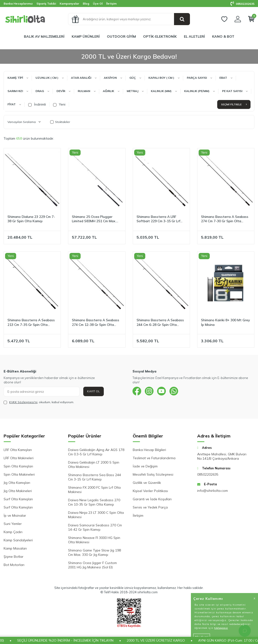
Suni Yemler (13, 524)
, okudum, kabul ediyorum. (39, 402)
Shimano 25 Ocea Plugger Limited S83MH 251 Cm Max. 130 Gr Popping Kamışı (94, 219)
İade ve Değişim (145, 466)
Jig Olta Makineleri (18, 491)
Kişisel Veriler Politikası (150, 491)
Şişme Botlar (14, 557)
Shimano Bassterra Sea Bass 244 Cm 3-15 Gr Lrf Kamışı (94, 477)
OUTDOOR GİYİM (121, 36)
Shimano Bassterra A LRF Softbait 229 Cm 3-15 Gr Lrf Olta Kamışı (158, 219)
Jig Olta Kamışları (17, 483)
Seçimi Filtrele (234, 104)
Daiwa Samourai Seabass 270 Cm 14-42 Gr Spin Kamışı (95, 527)
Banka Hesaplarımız (18, 4)
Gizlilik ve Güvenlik (147, 483)
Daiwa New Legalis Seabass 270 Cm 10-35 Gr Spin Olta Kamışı (94, 502)
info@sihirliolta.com (213, 491)
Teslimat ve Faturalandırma (154, 458)
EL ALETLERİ (194, 36)
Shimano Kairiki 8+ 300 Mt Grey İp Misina (226, 322)
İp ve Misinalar (15, 515)
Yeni (59, 104)
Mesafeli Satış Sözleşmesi (153, 474)
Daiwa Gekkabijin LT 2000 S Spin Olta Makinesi (94, 465)
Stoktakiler (60, 122)
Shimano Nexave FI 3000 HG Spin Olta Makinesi (94, 540)
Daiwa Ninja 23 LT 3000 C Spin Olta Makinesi (96, 515)
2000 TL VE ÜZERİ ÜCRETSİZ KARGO (164, 640)
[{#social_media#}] (137, 392)
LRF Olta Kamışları (18, 450)
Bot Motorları (14, 565)
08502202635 (242, 4)
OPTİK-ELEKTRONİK (160, 36)
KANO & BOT (223, 36)
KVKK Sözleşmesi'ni (23, 402)
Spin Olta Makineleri (19, 474)
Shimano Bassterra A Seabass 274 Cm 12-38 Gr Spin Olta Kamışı (96, 322)
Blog (86, 4)
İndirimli (37, 104)
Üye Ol (98, 4)
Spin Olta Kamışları (18, 466)
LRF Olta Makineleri (19, 458)
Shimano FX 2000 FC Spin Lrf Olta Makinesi (94, 490)
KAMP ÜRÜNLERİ (86, 36)
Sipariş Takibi (46, 4)
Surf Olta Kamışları (18, 499)
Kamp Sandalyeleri (18, 540)
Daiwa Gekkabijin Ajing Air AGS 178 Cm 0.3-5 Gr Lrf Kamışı (96, 452)
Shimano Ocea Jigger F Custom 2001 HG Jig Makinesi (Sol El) (92, 565)
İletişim (111, 4)
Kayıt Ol (94, 391)
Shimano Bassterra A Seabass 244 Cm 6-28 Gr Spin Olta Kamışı (160, 322)
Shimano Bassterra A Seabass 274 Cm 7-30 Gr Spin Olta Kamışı (225, 219)
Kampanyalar (69, 4)
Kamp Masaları (15, 548)
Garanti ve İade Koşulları (152, 499)
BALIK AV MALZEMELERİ (44, 36)
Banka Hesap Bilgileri (149, 450)
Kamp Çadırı (13, 532)
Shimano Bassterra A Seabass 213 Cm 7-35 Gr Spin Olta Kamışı (31, 322)
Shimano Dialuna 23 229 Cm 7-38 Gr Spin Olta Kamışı (31, 219)
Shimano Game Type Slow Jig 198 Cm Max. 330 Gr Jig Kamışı (94, 552)
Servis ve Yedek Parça (150, 507)
